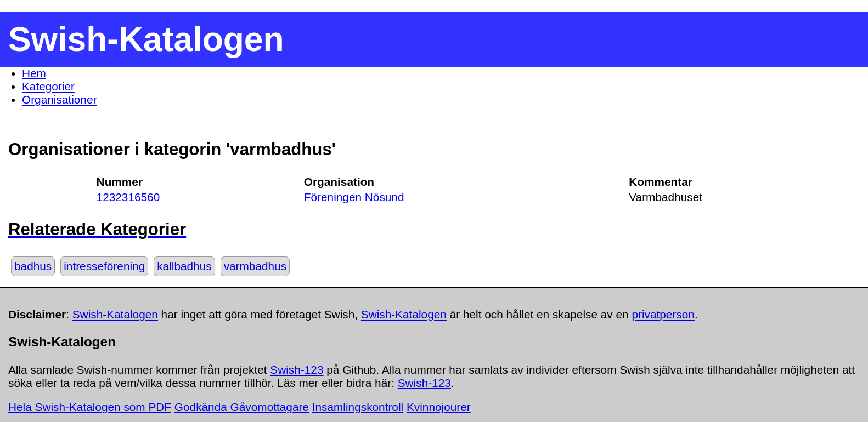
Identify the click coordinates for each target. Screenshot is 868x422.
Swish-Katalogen (115, 314)
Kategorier (48, 86)
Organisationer (59, 99)
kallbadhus (184, 266)
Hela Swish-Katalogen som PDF (90, 407)
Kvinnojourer (439, 407)
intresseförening (104, 266)
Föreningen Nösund (354, 197)
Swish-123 (297, 370)
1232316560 (128, 197)
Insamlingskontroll (358, 407)
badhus (33, 266)
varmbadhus (255, 266)
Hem (34, 73)
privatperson (663, 314)
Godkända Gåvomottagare (242, 407)
